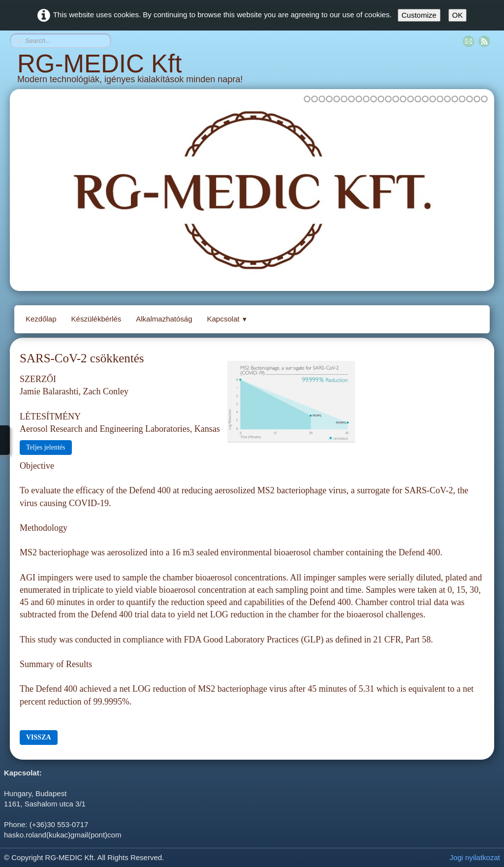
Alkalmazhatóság (164, 319)
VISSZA (39, 737)
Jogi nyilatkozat (475, 857)
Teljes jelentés (46, 447)
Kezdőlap (41, 319)
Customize (419, 15)
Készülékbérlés (96, 319)
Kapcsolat (228, 319)
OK (458, 15)
